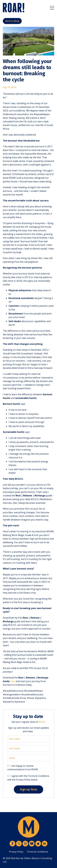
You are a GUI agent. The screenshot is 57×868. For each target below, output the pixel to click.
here (13, 681)
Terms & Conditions (37, 852)
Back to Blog (12, 21)
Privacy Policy (16, 852)
